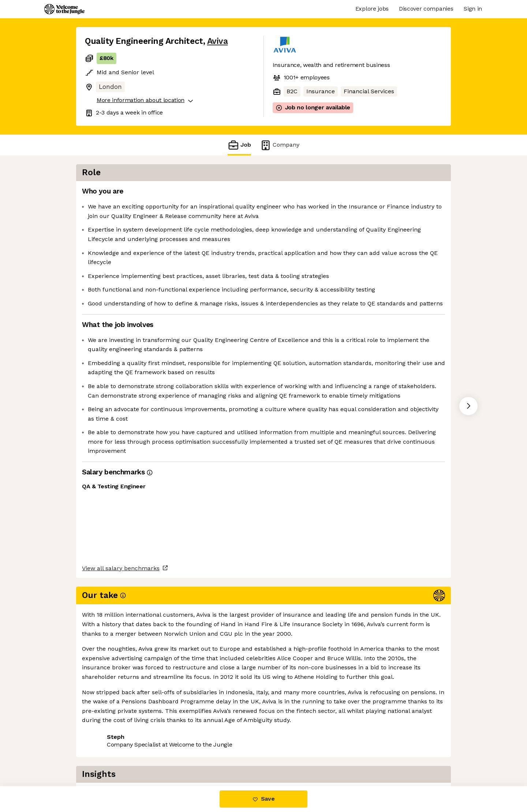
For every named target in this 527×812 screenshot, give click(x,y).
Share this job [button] (105, 755)
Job (239, 145)
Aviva (218, 41)
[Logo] (64, 9)
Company (280, 145)
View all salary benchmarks (121, 727)
